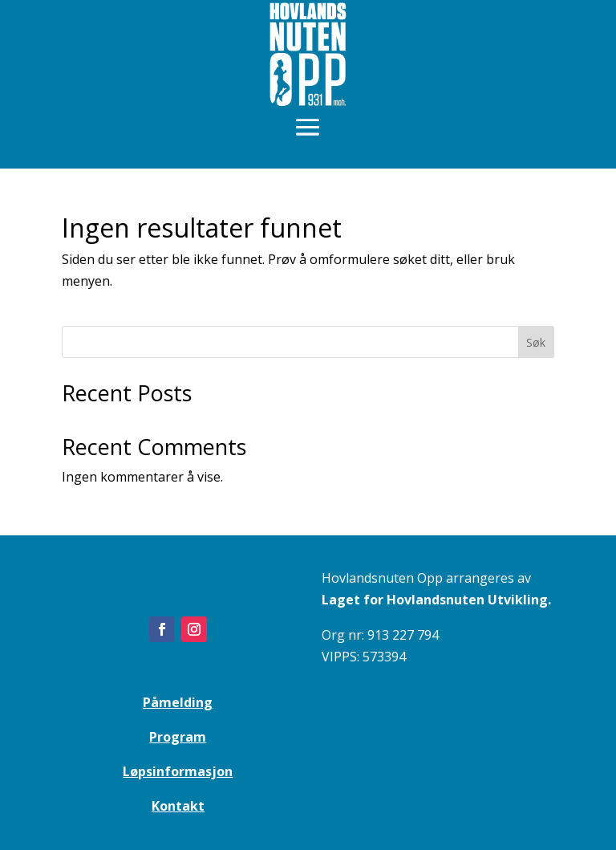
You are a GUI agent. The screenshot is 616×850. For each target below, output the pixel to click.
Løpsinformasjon (178, 771)
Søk (536, 342)
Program (178, 737)
